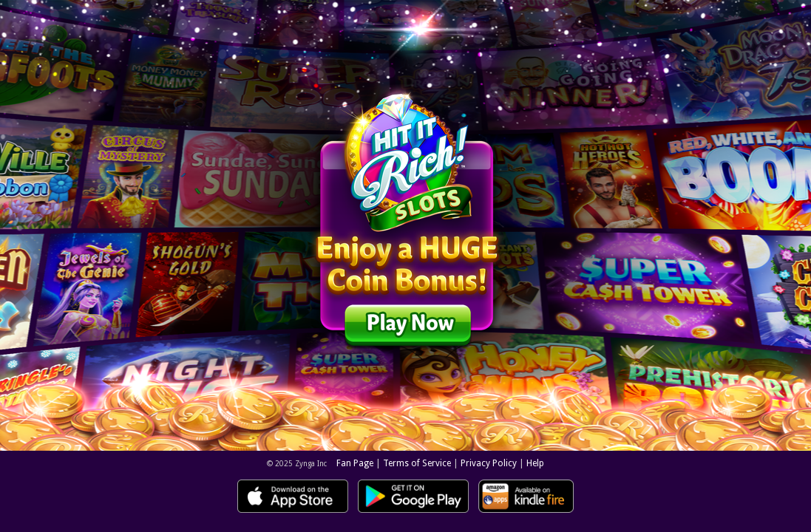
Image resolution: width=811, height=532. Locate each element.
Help (535, 463)
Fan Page (355, 463)
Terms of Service (417, 463)
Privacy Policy (489, 463)
